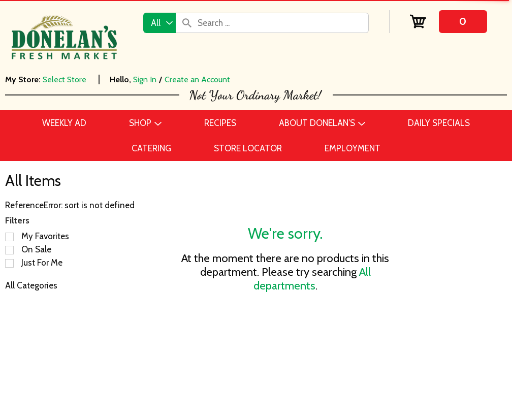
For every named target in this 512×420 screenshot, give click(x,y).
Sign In (145, 79)
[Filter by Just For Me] (9, 263)
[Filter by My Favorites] (9, 237)
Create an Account (197, 79)
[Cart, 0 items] (448, 22)
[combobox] (159, 23)
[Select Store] (66, 79)
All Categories (31, 285)
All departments (312, 279)
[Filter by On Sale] (9, 250)
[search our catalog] (187, 23)
